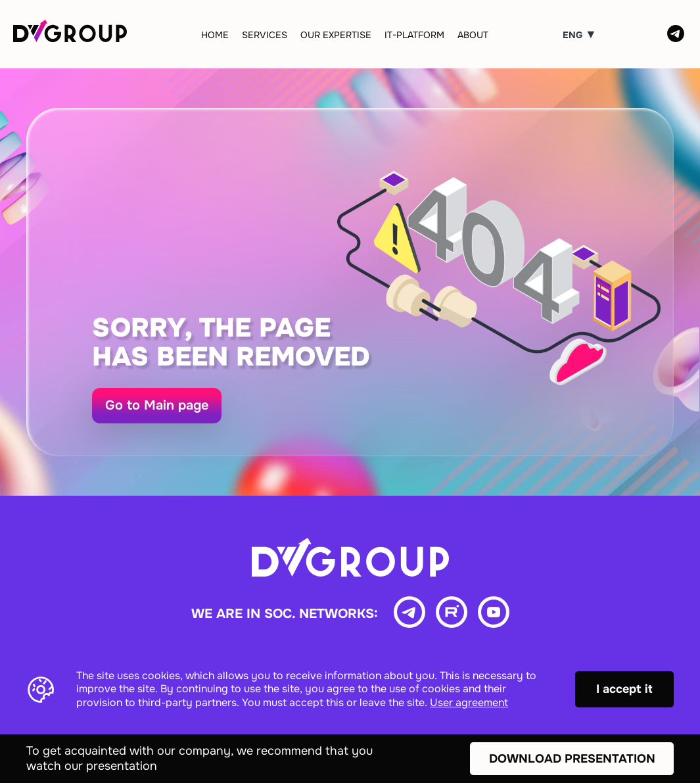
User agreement (469, 702)
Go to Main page (157, 405)
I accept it (624, 689)
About (473, 35)
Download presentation (572, 759)
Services (265, 35)
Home (215, 35)
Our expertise (336, 35)
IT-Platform (414, 35)
